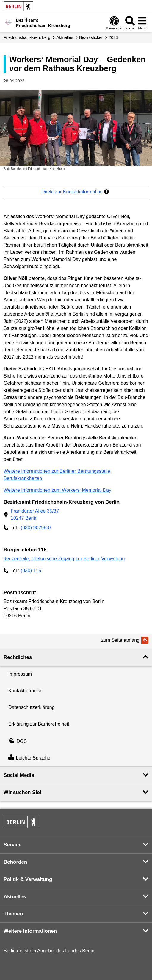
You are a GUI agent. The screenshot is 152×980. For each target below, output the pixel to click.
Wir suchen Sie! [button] (22, 792)
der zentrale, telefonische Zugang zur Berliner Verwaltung (64, 559)
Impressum (20, 674)
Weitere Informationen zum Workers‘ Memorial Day (57, 490)
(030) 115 (31, 570)
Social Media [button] (19, 775)
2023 (113, 37)
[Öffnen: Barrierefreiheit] (114, 23)
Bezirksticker (91, 37)
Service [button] (13, 845)
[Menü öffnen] (142, 23)
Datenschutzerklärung (32, 707)
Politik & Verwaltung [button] (28, 879)
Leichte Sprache (29, 758)
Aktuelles (65, 37)
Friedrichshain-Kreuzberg (27, 37)
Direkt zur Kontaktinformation (75, 192)
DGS (18, 741)
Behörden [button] (15, 862)
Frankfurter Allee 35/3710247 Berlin (35, 515)
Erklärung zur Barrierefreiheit (39, 724)
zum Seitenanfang (120, 640)
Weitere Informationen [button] (30, 931)
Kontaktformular (25, 691)
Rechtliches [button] (18, 657)
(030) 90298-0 (36, 528)
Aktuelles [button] (15, 897)
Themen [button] (13, 914)
